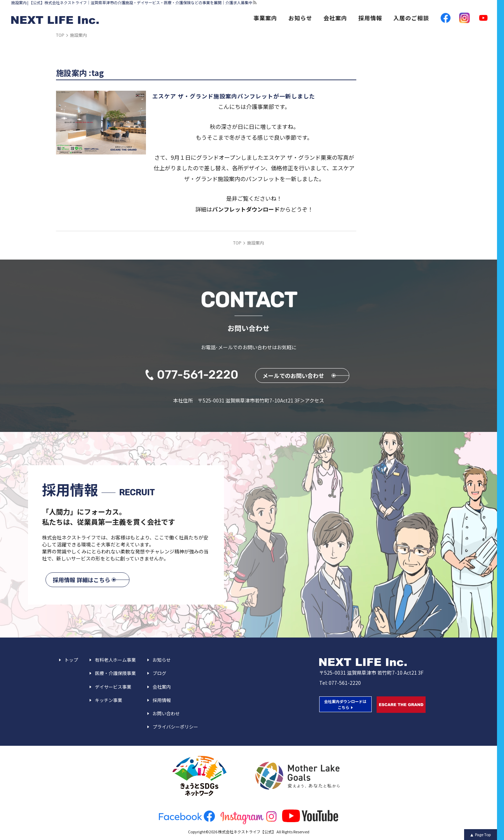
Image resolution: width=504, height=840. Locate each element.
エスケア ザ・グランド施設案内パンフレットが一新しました (234, 96)
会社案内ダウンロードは (345, 704)
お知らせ (300, 18)
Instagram (464, 18)
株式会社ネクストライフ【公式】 (247, 832)
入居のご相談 (411, 18)
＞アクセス (312, 400)
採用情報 (370, 18)
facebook (446, 18)
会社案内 (335, 18)
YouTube (483, 18)
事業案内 (265, 18)
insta (248, 818)
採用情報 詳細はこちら (82, 580)
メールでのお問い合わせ (293, 376)
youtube (310, 816)
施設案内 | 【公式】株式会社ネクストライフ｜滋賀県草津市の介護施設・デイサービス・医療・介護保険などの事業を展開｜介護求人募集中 (132, 3)
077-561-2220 (345, 683)
